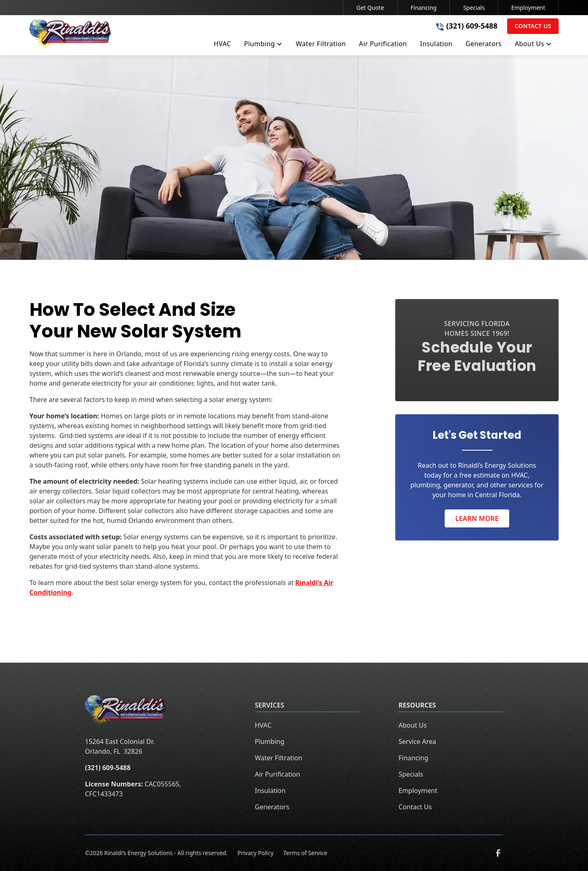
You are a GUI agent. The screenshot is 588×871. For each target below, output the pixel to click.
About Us (413, 725)
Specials (474, 8)
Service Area (417, 741)
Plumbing (269, 741)
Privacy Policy (255, 853)
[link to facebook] (498, 853)
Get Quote (370, 8)
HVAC (263, 725)
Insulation (270, 791)
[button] (264, 45)
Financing (424, 8)
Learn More (477, 518)
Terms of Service (305, 853)
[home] (71, 35)
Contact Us (533, 26)
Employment (528, 8)
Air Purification (277, 774)
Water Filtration (278, 758)
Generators (272, 807)
